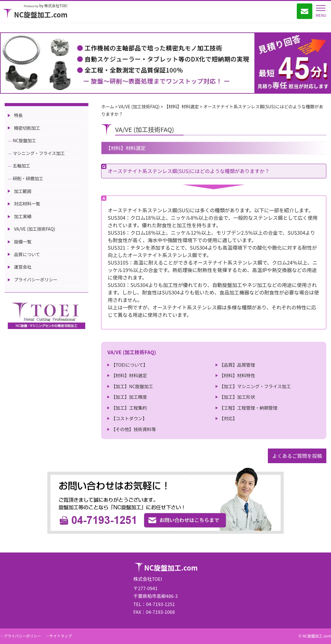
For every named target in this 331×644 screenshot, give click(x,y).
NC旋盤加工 (24, 140)
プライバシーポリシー (36, 280)
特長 (18, 115)
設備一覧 (23, 242)
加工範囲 (23, 191)
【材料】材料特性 (237, 375)
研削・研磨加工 (28, 178)
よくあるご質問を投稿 (297, 456)
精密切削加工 (27, 128)
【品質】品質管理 (237, 365)
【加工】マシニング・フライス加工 (255, 386)
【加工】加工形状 (237, 397)
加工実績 (23, 216)
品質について (27, 254)
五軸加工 (21, 166)
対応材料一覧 (27, 204)
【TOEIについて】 (129, 365)
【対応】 (228, 418)
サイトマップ (61, 636)
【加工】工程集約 (129, 408)
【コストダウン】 (129, 418)
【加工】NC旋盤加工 (132, 386)
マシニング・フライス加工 (39, 153)
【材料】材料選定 (129, 375)
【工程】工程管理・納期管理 (248, 408)
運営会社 (23, 267)
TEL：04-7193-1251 (154, 604)
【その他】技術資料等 (133, 429)
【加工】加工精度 (129, 397)
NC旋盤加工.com (35, 14)
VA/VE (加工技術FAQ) (35, 229)
